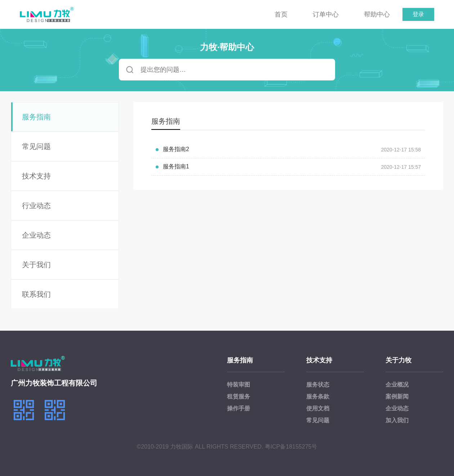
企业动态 (36, 235)
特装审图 (239, 385)
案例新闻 (397, 396)
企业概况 (397, 385)
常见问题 (36, 146)
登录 (418, 14)
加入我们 (397, 420)
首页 (281, 14)
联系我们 (36, 294)
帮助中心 (377, 14)
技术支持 (36, 176)
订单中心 (326, 14)
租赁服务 (239, 396)
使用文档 (318, 408)
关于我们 (36, 265)
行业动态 (36, 206)
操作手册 (239, 408)
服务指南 (36, 117)
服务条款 (318, 396)
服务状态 (318, 385)
